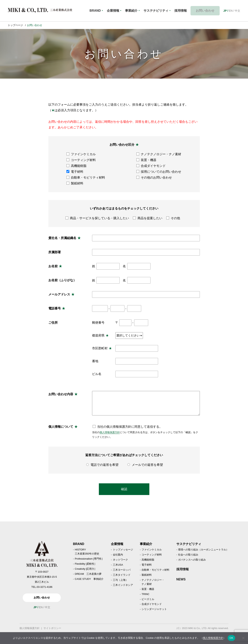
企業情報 (115, 11)
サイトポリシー (52, 628)
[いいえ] (243, 638)
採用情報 (183, 569)
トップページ (15, 25)
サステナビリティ (159, 11)
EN (231, 11)
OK (231, 638)
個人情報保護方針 (110, 432)
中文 (238, 11)
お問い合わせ (206, 11)
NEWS (181, 579)
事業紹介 (134, 11)
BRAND (96, 11)
